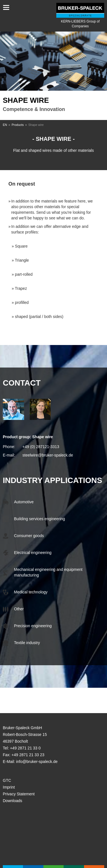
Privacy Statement (19, 794)
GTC (7, 780)
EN (5, 125)
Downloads (12, 801)
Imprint (9, 787)
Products (18, 125)
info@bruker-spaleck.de (37, 762)
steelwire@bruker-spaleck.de (48, 455)
